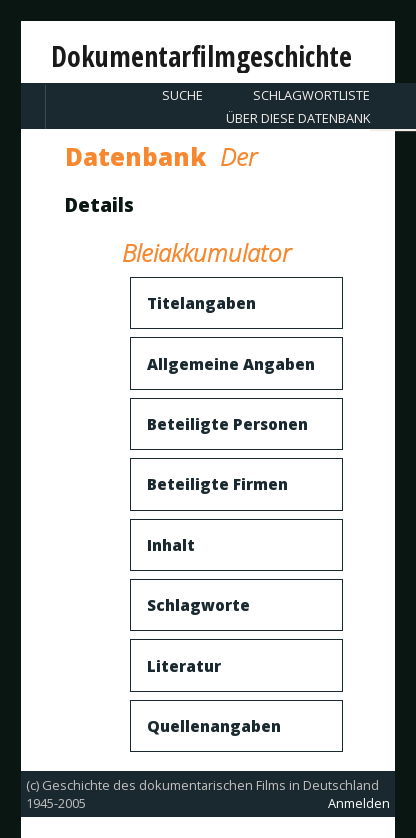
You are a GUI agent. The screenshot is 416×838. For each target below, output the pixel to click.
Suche (182, 95)
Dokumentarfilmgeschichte (201, 56)
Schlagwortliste (311, 95)
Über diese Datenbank (298, 118)
